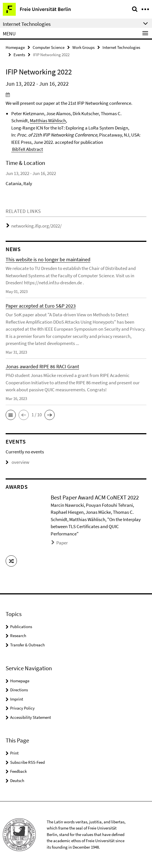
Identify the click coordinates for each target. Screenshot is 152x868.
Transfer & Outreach (27, 645)
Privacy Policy (22, 708)
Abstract (34, 149)
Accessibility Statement (31, 717)
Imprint (17, 699)
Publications (21, 627)
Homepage (15, 47)
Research (18, 636)
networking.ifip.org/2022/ (36, 226)
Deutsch (17, 780)
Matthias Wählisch (48, 121)
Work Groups (83, 47)
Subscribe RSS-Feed (27, 762)
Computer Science (49, 47)
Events (19, 55)
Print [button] (14, 753)
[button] (11, 415)
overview (17, 462)
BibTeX (18, 149)
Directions (19, 690)
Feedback (18, 771)
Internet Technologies (121, 47)
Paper (62, 543)
